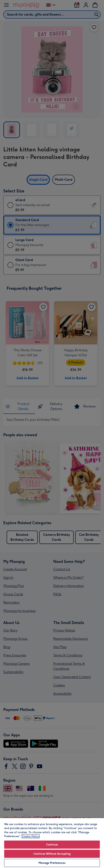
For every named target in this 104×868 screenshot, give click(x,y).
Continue (52, 845)
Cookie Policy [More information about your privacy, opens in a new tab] (31, 836)
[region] (52, 843)
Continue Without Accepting (52, 854)
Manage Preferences (52, 863)
